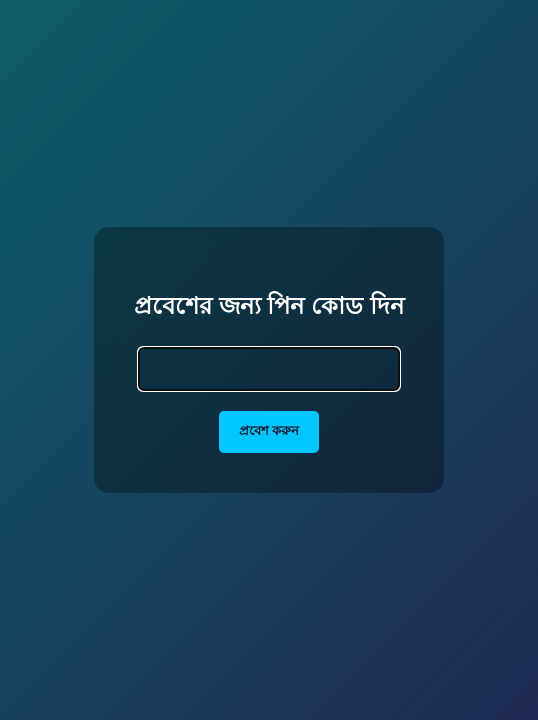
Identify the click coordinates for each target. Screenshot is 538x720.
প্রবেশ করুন (269, 430)
